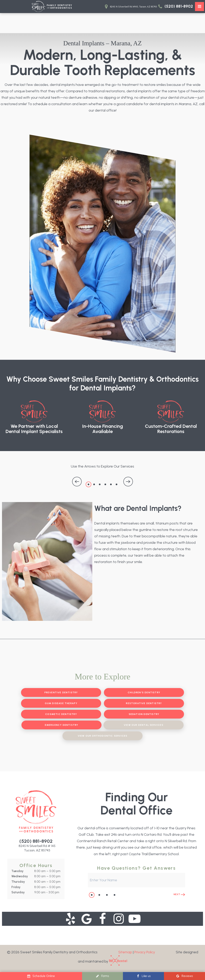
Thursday (18, 882)
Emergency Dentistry (62, 725)
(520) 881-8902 (175, 7)
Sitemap (125, 952)
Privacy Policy (145, 952)
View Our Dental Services (144, 725)
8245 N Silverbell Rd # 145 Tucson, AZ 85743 (37, 848)
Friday (16, 887)
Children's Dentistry (144, 692)
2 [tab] (94, 484)
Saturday (18, 892)
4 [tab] (105, 484)
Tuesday (17, 871)
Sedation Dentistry (144, 714)
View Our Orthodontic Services (103, 736)
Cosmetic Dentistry (61, 714)
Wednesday (20, 876)
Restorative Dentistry (144, 703)
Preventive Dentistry (61, 692)
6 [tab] (117, 484)
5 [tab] (111, 484)
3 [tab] (100, 484)
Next (179, 894)
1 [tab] (88, 484)
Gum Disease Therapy (61, 703)
